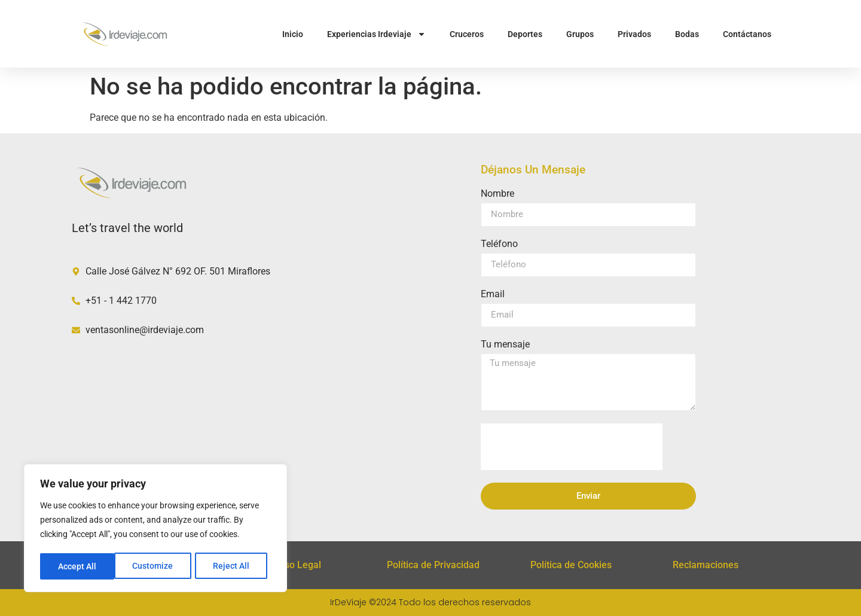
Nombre (497, 194)
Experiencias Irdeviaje (376, 34)
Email (493, 295)
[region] (155, 529)
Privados (634, 34)
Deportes (525, 34)
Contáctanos (747, 34)
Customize (78, 566)
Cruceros (467, 34)
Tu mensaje (505, 345)
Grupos (580, 34)
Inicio (293, 34)
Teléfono (499, 244)
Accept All (234, 566)
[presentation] (572, 447)
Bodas (687, 34)
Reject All (157, 566)
